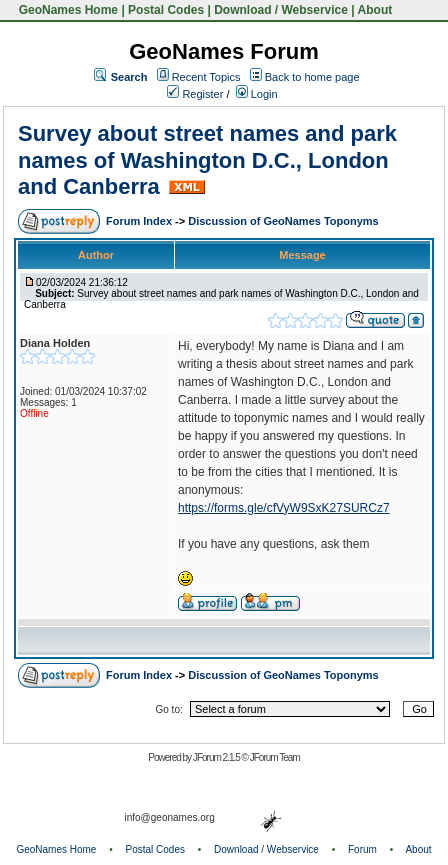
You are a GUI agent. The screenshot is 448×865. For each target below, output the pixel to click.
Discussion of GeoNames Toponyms (283, 221)
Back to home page (312, 77)
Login (257, 94)
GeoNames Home (66, 10)
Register (195, 94)
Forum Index (140, 221)
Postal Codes (166, 10)
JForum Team (275, 757)
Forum (362, 849)
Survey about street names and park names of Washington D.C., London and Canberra (207, 160)
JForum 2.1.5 (217, 757)
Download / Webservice (281, 10)
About (375, 10)
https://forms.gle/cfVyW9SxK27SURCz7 (284, 508)
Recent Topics (206, 77)
